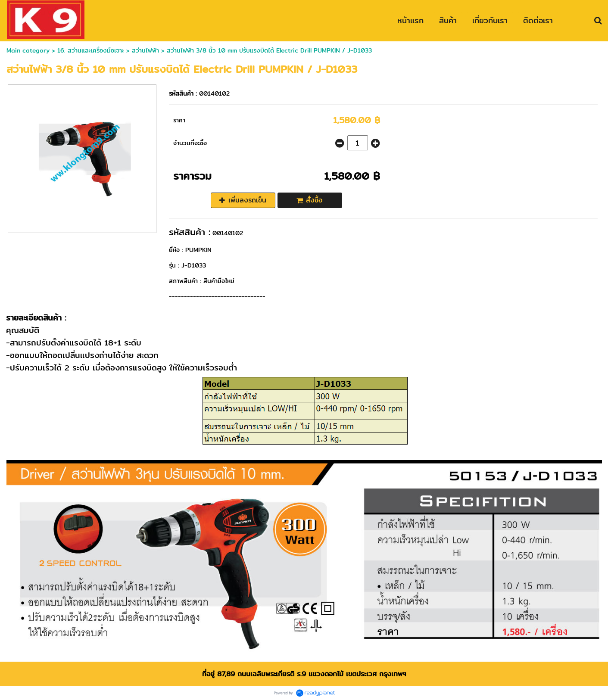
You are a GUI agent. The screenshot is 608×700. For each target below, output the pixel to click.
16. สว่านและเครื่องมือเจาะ (92, 50)
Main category (28, 50)
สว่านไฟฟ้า (145, 50)
